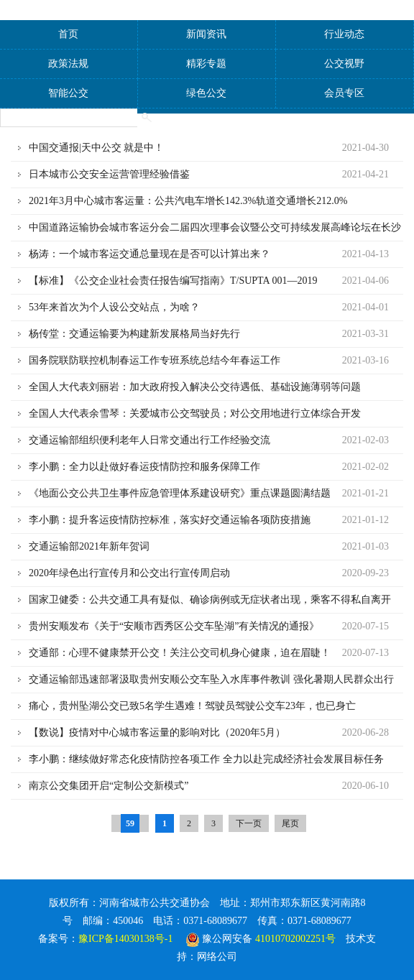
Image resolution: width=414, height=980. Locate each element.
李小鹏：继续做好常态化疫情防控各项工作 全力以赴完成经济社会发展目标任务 (206, 759)
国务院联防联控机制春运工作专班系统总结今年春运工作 (155, 360)
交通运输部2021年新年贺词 (89, 546)
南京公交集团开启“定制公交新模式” (109, 786)
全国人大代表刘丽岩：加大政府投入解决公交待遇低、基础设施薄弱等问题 (195, 387)
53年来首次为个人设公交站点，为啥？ (114, 307)
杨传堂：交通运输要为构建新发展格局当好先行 (134, 334)
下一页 (249, 823)
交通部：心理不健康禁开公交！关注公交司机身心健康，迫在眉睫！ (180, 653)
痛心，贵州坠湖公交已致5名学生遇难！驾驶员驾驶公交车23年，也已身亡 (192, 706)
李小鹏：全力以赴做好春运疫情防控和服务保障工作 (144, 467)
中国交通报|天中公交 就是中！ (96, 148)
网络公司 (217, 957)
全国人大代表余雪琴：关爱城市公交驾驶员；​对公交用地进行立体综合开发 (195, 413)
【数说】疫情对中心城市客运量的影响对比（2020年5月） (157, 732)
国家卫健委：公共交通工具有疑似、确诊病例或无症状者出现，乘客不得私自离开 (210, 600)
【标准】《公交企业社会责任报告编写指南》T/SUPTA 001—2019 (173, 281)
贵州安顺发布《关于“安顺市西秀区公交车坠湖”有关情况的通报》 (174, 626)
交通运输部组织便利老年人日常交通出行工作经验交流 (149, 440)
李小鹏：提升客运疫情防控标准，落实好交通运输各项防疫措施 (170, 520)
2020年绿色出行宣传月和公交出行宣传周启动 (129, 573)
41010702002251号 (295, 939)
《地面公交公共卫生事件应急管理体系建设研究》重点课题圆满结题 (180, 493)
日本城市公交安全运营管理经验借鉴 (109, 174)
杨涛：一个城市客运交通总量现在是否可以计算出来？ (149, 254)
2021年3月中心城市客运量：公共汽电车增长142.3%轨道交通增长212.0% (188, 201)
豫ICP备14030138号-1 (125, 939)
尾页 (290, 823)
